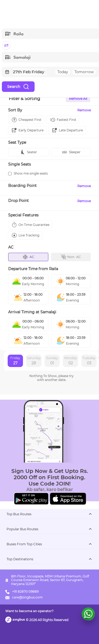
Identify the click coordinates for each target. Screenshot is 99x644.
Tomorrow (84, 72)
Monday (71, 361)
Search (18, 87)
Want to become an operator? (29, 611)
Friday (15, 361)
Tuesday (89, 361)
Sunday (52, 361)
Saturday (34, 361)
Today (63, 72)
